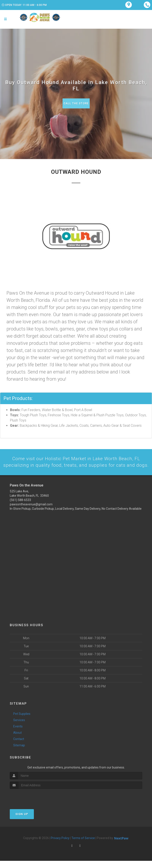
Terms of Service (83, 845)
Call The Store (76, 103)
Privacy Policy (60, 845)
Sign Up (22, 821)
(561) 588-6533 (20, 507)
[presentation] (33, 804)
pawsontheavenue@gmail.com (31, 511)
